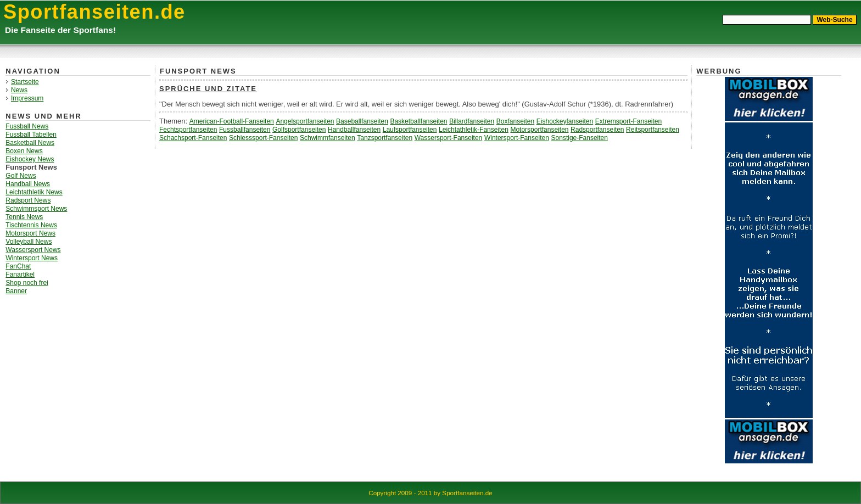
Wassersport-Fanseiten (449, 138)
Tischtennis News (31, 225)
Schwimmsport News (36, 209)
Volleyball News (29, 242)
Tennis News (24, 217)
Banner (16, 291)
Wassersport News (33, 250)
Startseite (25, 82)
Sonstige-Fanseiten (580, 138)
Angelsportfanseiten (305, 121)
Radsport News (28, 200)
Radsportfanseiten (597, 130)
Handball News (28, 184)
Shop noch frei (27, 283)
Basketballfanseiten (418, 121)
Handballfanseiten (354, 130)
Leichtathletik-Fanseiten (474, 130)
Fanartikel (20, 275)
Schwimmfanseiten (328, 138)
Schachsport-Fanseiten (193, 138)
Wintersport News (32, 258)
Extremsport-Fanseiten (628, 121)
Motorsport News (30, 233)
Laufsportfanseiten (410, 130)
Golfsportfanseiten (299, 130)
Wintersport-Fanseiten (517, 138)
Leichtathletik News (34, 192)
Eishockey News (30, 159)
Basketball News (30, 143)
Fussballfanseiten (245, 130)
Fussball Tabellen (31, 135)
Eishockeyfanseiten (565, 121)
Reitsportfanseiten (653, 130)
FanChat (18, 266)
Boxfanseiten (515, 121)
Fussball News (27, 126)
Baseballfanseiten (362, 121)
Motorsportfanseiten (539, 130)
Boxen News (24, 151)
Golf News (21, 176)
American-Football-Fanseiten (232, 121)
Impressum (27, 98)
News (19, 90)
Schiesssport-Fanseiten (263, 138)
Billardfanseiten (472, 121)
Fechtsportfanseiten (188, 130)
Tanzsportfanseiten (385, 138)
